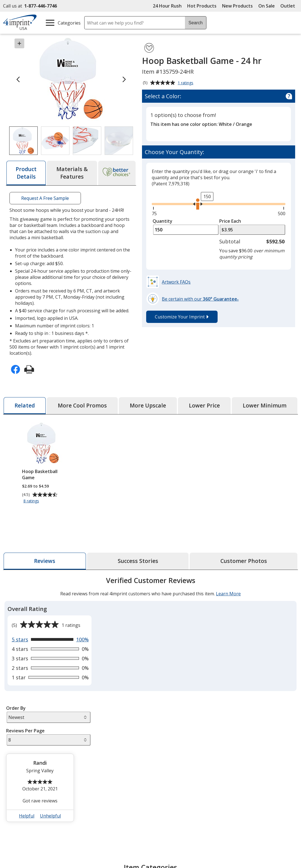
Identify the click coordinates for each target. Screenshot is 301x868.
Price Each (230, 221)
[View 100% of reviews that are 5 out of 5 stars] (50, 639)
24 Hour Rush (167, 6)
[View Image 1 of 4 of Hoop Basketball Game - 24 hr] (23, 141)
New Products (237, 6)
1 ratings (186, 83)
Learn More (228, 594)
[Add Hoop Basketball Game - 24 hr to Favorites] (149, 48)
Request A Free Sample (45, 198)
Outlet (289, 6)
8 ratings (32, 501)
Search (196, 23)
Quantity (162, 221)
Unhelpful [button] (50, 816)
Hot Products (202, 6)
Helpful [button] (27, 816)
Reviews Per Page (25, 731)
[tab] (26, 173)
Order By (16, 708)
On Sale (267, 6)
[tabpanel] (150, 702)
